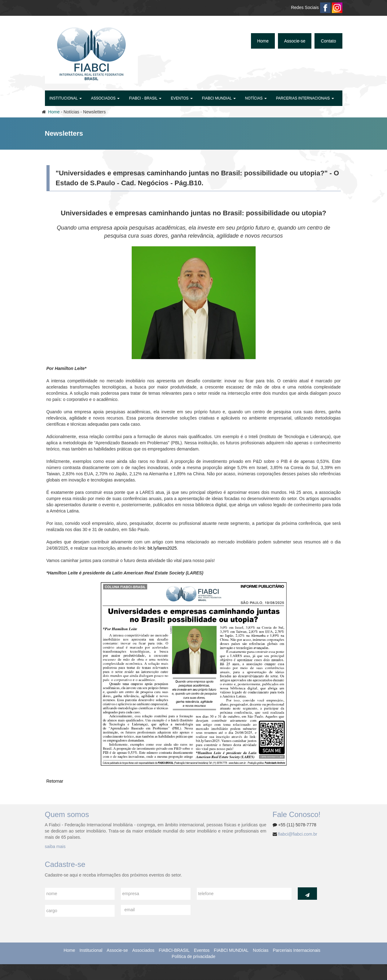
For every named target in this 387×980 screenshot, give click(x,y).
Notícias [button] (256, 98)
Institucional (91, 950)
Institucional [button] (66, 98)
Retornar (55, 781)
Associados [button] (106, 98)
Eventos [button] (182, 98)
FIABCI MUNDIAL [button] (219, 98)
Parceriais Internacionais (296, 950)
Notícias (261, 950)
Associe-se (295, 41)
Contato (328, 41)
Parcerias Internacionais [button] (305, 98)
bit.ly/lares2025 (162, 548)
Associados (143, 950)
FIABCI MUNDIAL (231, 950)
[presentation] (244, 916)
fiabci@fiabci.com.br (297, 834)
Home (263, 41)
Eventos (202, 950)
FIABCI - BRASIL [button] (145, 98)
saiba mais (55, 846)
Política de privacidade (193, 956)
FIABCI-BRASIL (174, 950)
